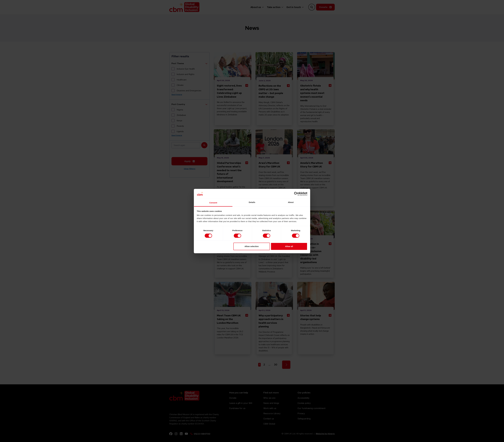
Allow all (289, 246)
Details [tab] (252, 202)
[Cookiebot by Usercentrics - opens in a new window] (296, 194)
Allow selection (252, 246)
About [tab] (291, 202)
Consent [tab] (213, 203)
